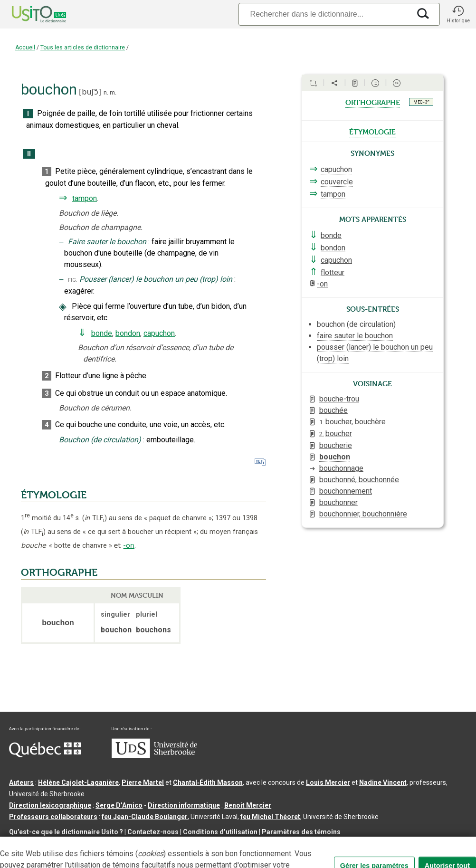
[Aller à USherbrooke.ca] (154, 756)
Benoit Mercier (248, 805)
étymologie (372, 131)
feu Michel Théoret (270, 817)
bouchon (335, 457)
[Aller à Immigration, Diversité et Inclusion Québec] (45, 755)
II (29, 154)
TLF (95, 518)
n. (106, 92)
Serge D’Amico (119, 805)
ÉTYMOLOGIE (54, 495)
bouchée (333, 410)
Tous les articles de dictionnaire (83, 48)
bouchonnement (346, 491)
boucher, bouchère (352, 422)
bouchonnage (341, 468)
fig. (73, 280)
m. (113, 92)
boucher (336, 434)
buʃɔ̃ (90, 92)
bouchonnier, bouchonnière (363, 514)
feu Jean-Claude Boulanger (145, 817)
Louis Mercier (328, 782)
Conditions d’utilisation (220, 832)
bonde (102, 333)
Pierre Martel (143, 782)
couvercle (337, 182)
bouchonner (338, 502)
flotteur (333, 272)
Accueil (25, 48)
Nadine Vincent (383, 782)
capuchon (159, 333)
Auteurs (21, 782)
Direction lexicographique (50, 805)
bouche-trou (339, 399)
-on (129, 545)
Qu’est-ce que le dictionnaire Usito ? (66, 832)
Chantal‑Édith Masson (208, 782)
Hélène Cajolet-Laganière (78, 782)
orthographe (373, 102)
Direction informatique (184, 805)
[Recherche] (324, 14)
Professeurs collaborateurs (53, 817)
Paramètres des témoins (301, 832)
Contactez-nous (153, 832)
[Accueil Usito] (29, 14)
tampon (85, 198)
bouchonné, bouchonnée (359, 480)
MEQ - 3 (421, 102)
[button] (458, 14)
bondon (128, 333)
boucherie (336, 445)
